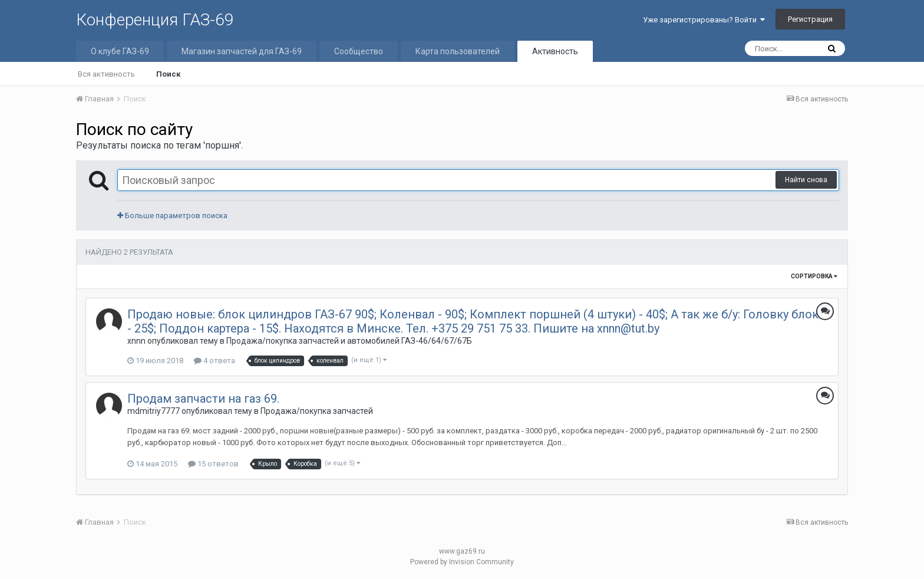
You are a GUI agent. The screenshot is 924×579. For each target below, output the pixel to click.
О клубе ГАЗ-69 (120, 51)
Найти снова (806, 180)
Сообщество (359, 51)
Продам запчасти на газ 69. (203, 399)
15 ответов (213, 464)
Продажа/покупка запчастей (317, 411)
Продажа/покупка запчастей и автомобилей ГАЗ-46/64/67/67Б (349, 341)
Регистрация (810, 19)
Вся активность (106, 74)
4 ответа (214, 361)
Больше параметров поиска (172, 216)
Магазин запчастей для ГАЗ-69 (242, 51)
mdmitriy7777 (154, 411)
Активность (555, 51)
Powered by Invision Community (462, 562)
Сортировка (814, 276)
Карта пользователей (458, 51)
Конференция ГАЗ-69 (155, 20)
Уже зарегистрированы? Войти (704, 20)
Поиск (168, 74)
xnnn (136, 341)
